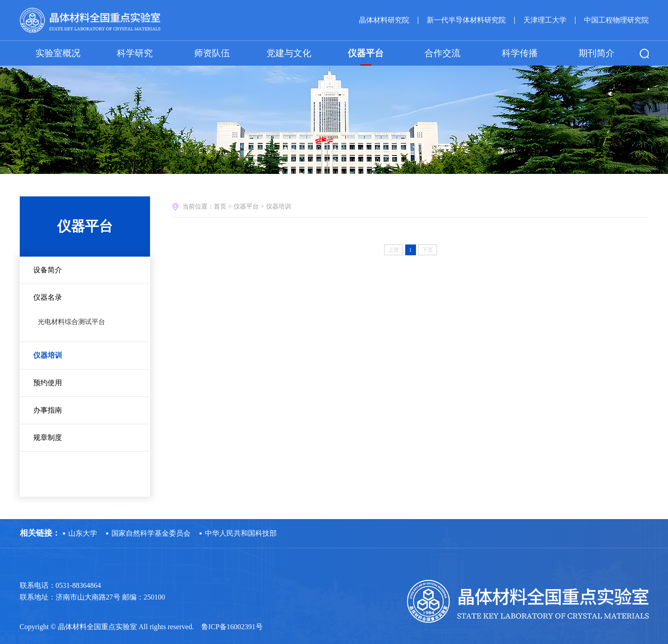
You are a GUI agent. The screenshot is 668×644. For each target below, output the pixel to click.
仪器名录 (48, 297)
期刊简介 (597, 53)
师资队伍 (212, 53)
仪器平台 (366, 53)
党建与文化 (289, 53)
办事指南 (48, 410)
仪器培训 (48, 355)
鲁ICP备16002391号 (232, 627)
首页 (220, 207)
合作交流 (442, 53)
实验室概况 (58, 53)
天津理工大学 (545, 20)
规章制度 (48, 437)
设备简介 (48, 270)
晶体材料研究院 (384, 20)
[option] (334, 90)
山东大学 (83, 533)
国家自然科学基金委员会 (151, 533)
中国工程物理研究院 (616, 20)
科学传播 (520, 53)
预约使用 (48, 383)
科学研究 (135, 53)
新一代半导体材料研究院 (466, 20)
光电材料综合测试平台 (71, 322)
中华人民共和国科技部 (241, 533)
